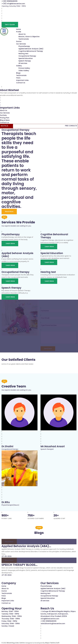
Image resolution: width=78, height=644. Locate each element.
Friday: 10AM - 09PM (9, 621)
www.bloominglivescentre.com (53, 624)
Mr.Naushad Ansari (53, 446)
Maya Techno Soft (52, 643)
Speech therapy (25, 61)
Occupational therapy (27, 56)
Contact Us (21, 83)
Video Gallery (24, 71)
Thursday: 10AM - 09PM (11, 619)
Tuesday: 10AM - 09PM (10, 614)
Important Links (22, 80)
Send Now (48, 349)
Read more (9, 542)
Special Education (26, 58)
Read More (9, 211)
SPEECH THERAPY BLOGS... (19, 565)
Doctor (19, 41)
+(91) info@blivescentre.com (14, 4)
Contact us (5, 123)
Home (18, 29)
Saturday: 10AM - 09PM (11, 624)
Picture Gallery (24, 68)
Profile (19, 32)
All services (23, 63)
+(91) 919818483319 (10, 1)
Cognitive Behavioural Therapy (31, 51)
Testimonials (24, 39)
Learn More (10, 243)
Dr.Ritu (6, 502)
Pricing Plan (5, 118)
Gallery (19, 66)
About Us (22, 34)
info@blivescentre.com (50, 619)
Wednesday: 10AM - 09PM (12, 616)
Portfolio (3, 115)
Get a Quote (10, 25)
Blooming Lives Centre (16, 643)
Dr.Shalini (7, 446)
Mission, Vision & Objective (29, 37)
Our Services (21, 44)
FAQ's (18, 78)
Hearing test (23, 54)
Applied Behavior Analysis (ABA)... (26, 546)
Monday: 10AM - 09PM (10, 611)
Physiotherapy (24, 46)
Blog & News (5, 120)
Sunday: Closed (8, 626)
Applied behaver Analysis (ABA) (31, 49)
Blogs (18, 73)
